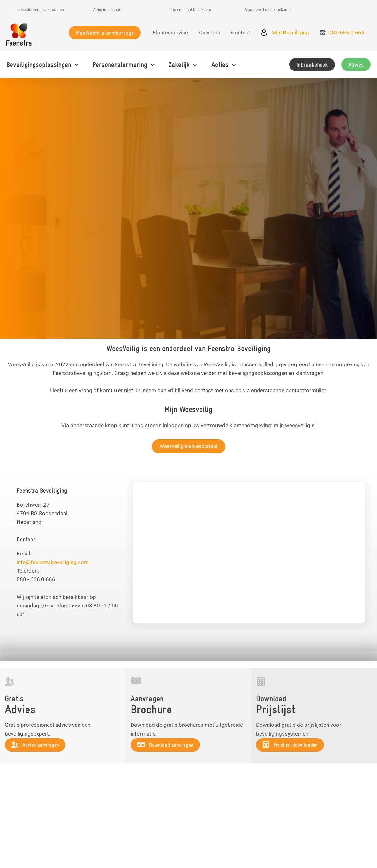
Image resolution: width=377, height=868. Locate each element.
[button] (105, 33)
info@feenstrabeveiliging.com (53, 562)
